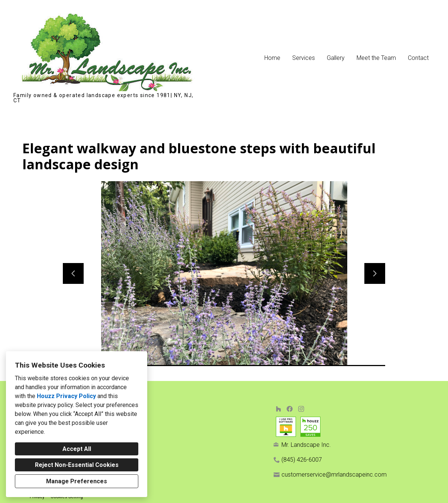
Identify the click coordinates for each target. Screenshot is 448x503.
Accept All (77, 449)
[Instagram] (301, 409)
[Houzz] (278, 409)
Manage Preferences (77, 481)
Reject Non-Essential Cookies (77, 465)
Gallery (336, 58)
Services (304, 58)
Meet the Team (376, 58)
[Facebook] (290, 409)
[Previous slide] (73, 273)
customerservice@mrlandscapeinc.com (334, 475)
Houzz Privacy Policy (66, 396)
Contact (418, 58)
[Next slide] (375, 273)
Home (272, 58)
